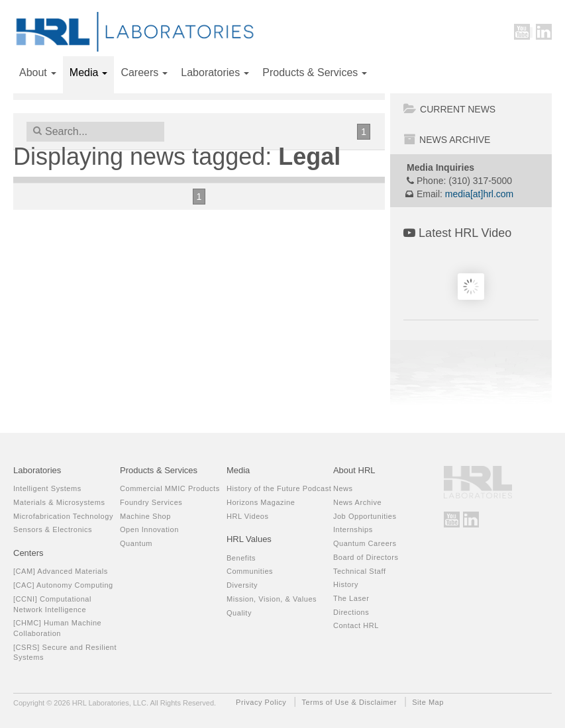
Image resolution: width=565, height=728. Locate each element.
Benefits (241, 558)
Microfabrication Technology (63, 516)
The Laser (351, 598)
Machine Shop (145, 516)
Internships (353, 529)
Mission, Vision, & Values (272, 599)
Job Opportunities (365, 516)
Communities (250, 571)
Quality (239, 613)
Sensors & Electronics (53, 529)
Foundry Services (151, 502)
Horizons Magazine (261, 502)
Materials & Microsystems (59, 502)
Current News (449, 109)
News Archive (447, 140)
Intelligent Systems (47, 488)
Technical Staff (360, 571)
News (343, 488)
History (346, 584)
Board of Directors (366, 557)
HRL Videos (248, 516)
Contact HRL (356, 625)
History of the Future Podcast (279, 488)
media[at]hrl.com (479, 194)
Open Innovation (149, 529)
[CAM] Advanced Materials (61, 571)
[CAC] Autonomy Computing (63, 585)
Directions (351, 612)
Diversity (242, 585)
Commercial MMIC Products (170, 488)
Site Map (428, 702)
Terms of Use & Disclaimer (349, 702)
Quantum (136, 543)
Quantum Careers (365, 543)
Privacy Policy (261, 702)
